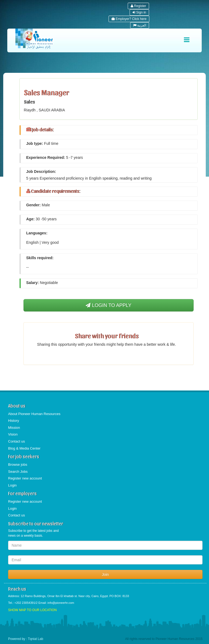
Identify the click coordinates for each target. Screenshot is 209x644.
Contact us (16, 441)
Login (12, 485)
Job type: (35, 143)
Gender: (33, 205)
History (14, 421)
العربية (140, 25)
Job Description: (41, 172)
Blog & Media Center (24, 448)
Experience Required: (46, 157)
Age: (30, 219)
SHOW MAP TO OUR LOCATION (32, 610)
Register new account (25, 478)
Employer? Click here (129, 19)
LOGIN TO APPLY (108, 305)
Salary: (33, 283)
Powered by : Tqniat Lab (26, 639)
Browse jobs (18, 465)
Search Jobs (18, 472)
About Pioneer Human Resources (34, 414)
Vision (13, 434)
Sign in (139, 12)
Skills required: (40, 258)
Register (138, 6)
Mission (14, 428)
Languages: (37, 233)
